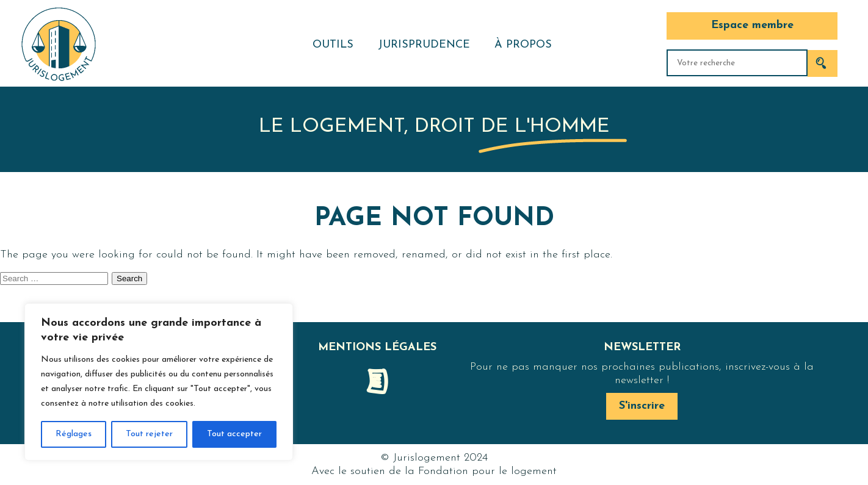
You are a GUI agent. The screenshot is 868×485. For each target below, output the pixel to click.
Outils (333, 45)
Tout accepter (234, 434)
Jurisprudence (424, 45)
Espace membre (752, 25)
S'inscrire (642, 406)
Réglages (74, 434)
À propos (523, 45)
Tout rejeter (149, 434)
